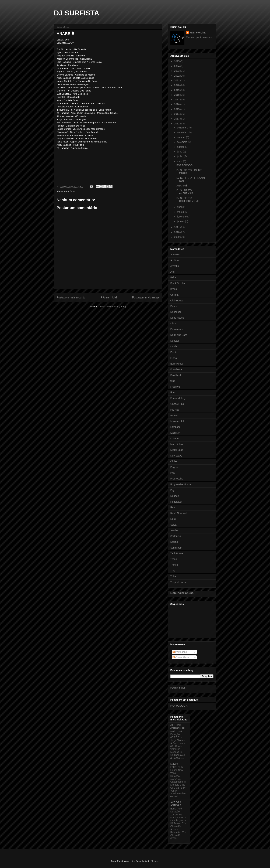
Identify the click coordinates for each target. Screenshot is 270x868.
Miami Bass (177, 450)
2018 (177, 95)
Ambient (175, 260)
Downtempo (177, 329)
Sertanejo (176, 536)
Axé (173, 272)
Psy (172, 490)
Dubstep (175, 341)
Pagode (175, 467)
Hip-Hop (175, 410)
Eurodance (176, 369)
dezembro (183, 128)
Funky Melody (178, 398)
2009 (177, 237)
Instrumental (177, 421)
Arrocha (175, 266)
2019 (177, 90)
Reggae (175, 496)
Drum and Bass (179, 335)
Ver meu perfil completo (199, 37)
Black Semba (178, 283)
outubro (182, 137)
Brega (174, 289)
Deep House (177, 318)
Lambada (176, 427)
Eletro (174, 358)
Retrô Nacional (179, 513)
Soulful (174, 542)
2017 (177, 100)
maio (180, 161)
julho (180, 152)
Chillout (175, 295)
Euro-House (177, 364)
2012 (177, 124)
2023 (177, 71)
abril (180, 207)
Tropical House (179, 582)
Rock (173, 519)
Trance (174, 565)
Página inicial (109, 297)
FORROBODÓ (184, 165)
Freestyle (176, 387)
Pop (173, 473)
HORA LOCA (179, 706)
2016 (177, 104)
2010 (177, 232)
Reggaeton (176, 502)
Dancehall (176, 312)
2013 (177, 119)
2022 (177, 76)
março (181, 212)
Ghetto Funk (177, 404)
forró (72, 191)
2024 (177, 66)
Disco (173, 324)
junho (180, 156)
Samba (174, 530)
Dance (174, 306)
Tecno (174, 559)
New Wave (176, 456)
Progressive (177, 479)
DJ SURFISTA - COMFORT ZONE (188, 200)
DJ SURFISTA (77, 13)
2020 (177, 85)
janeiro (181, 221)
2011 (177, 227)
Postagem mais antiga (146, 297)
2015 (177, 109)
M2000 (174, 764)
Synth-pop (176, 548)
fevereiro (182, 217)
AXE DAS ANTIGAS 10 (178, 726)
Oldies (174, 461)
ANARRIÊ (182, 186)
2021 (177, 80)
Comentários (181, 657)
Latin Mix (175, 433)
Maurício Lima (198, 33)
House (174, 416)
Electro (174, 352)
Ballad (174, 277)
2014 (177, 114)
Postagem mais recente (71, 297)
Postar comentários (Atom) (112, 307)
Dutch (174, 346)
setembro (183, 142)
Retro (173, 507)
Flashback (176, 375)
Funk (173, 392)
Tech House (177, 553)
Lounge (175, 438)
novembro (183, 132)
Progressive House (181, 484)
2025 (177, 61)
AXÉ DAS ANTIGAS (176, 804)
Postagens (180, 652)
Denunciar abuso (182, 593)
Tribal (173, 576)
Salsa (173, 525)
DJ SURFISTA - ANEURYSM (185, 192)
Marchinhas (177, 444)
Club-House (177, 301)
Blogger (155, 861)
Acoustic (175, 254)
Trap (173, 571)
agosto (181, 147)
